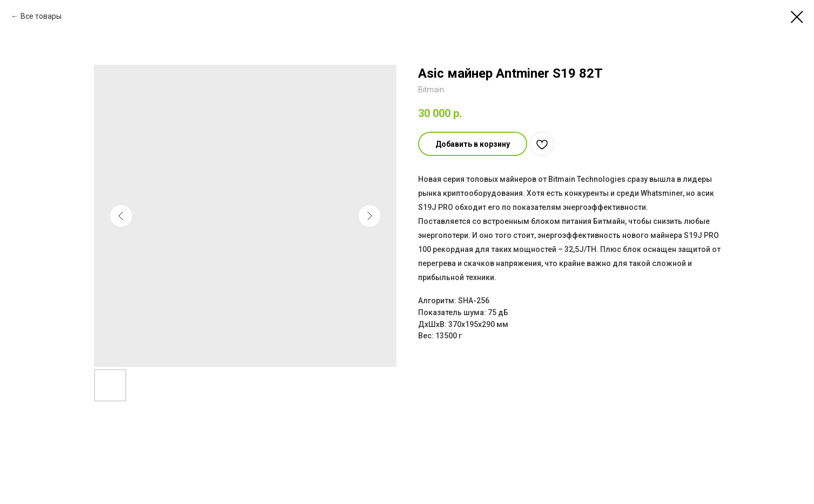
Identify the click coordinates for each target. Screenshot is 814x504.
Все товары (41, 16)
